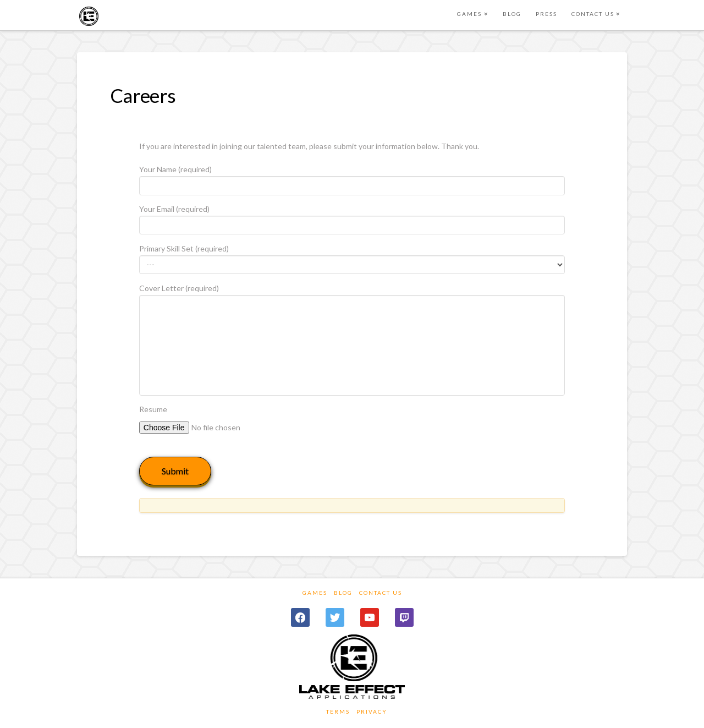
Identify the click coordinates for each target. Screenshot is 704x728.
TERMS (338, 711)
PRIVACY (372, 711)
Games (315, 593)
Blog (343, 593)
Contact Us (381, 593)
